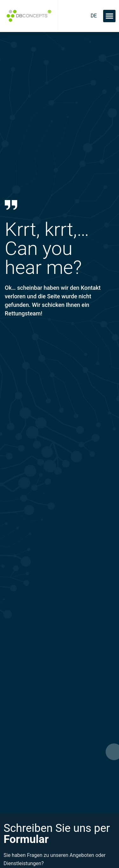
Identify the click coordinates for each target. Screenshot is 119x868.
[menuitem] (94, 16)
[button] (109, 16)
